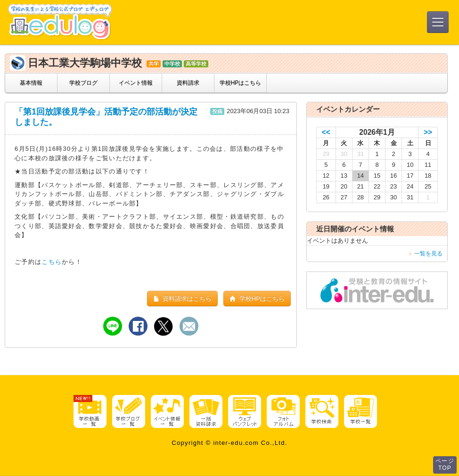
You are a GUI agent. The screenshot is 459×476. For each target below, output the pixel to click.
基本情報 (31, 83)
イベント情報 (136, 83)
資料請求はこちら (183, 299)
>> (428, 132)
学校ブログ (83, 83)
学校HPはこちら (241, 83)
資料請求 (188, 83)
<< (326, 132)
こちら (52, 262)
